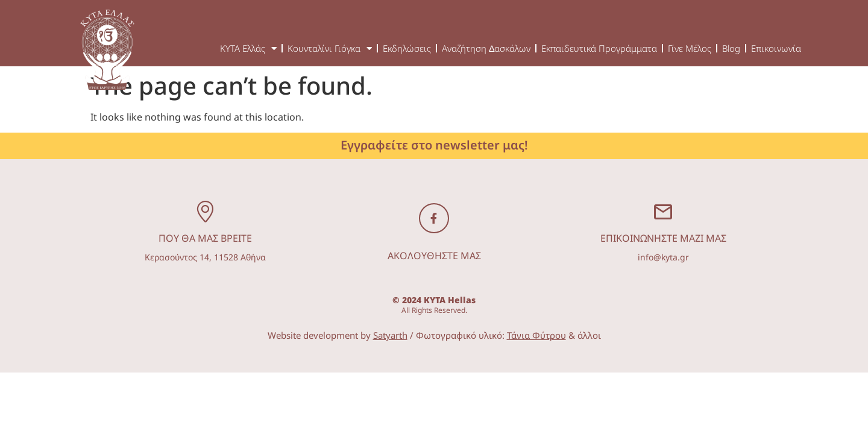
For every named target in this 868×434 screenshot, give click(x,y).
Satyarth (390, 335)
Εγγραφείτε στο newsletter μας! (434, 145)
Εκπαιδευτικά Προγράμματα (599, 48)
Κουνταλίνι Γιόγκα (330, 49)
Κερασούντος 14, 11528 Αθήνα (205, 257)
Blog (731, 48)
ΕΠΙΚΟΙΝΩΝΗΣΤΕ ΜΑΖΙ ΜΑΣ (663, 238)
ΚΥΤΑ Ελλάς (248, 49)
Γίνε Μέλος (690, 48)
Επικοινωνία (776, 48)
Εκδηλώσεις (407, 48)
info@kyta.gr (663, 257)
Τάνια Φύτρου (536, 335)
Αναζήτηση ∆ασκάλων (486, 48)
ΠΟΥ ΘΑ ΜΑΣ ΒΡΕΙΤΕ (205, 238)
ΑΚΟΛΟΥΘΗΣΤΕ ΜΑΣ (434, 256)
